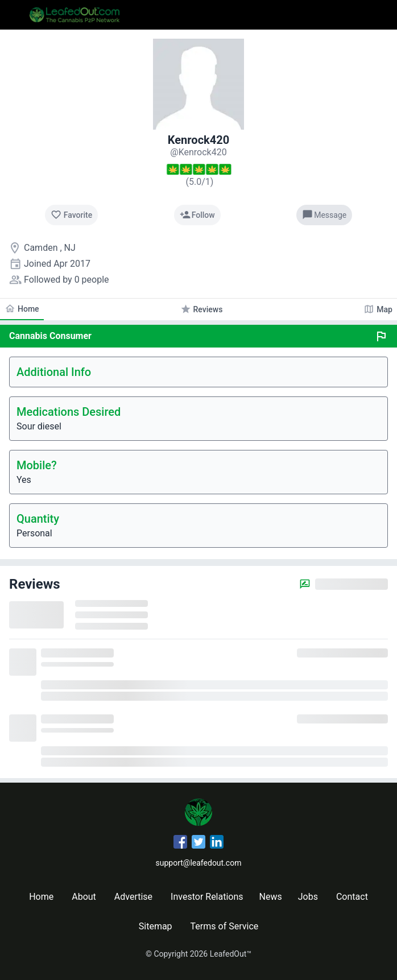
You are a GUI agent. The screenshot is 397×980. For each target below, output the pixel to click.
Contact (352, 897)
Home (41, 897)
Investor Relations (207, 897)
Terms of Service (225, 926)
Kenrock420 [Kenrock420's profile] (198, 140)
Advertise (133, 897)
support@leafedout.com (199, 863)
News (271, 897)
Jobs (308, 897)
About (84, 897)
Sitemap (156, 926)
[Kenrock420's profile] (198, 152)
